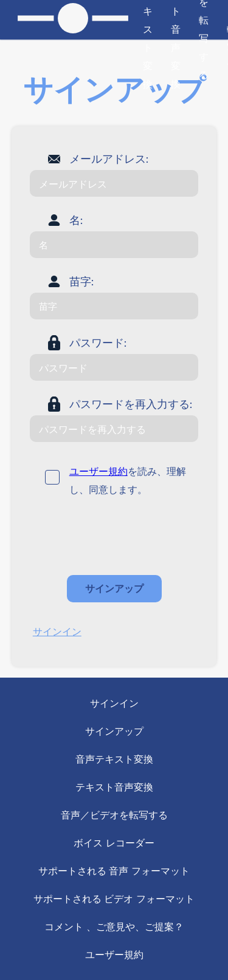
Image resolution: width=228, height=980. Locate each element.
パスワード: (98, 342)
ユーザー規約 (98, 471)
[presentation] (122, 536)
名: (76, 220)
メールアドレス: (109, 158)
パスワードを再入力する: (131, 404)
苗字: (82, 281)
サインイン (57, 631)
